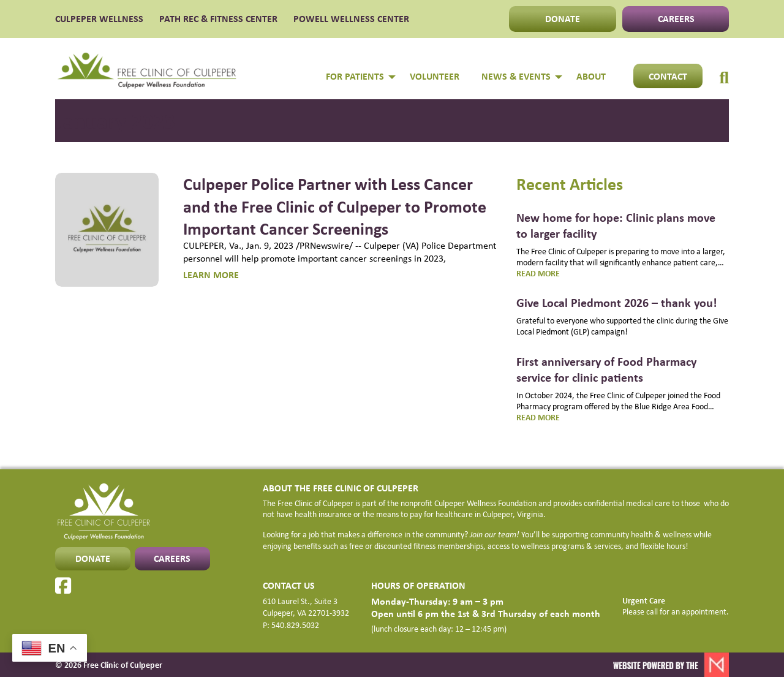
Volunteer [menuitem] (435, 76)
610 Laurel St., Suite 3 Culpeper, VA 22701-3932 (306, 607)
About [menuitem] (591, 76)
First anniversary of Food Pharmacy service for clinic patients (606, 369)
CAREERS (676, 18)
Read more (552, 273)
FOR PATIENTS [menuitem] (355, 76)
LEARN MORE (211, 274)
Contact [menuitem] (668, 76)
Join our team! (495, 534)
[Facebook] (63, 586)
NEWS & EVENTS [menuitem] (516, 76)
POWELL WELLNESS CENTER (351, 19)
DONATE (563, 18)
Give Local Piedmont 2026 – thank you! (617, 302)
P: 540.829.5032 (291, 625)
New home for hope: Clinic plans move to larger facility (616, 225)
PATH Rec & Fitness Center (218, 19)
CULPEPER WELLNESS (99, 19)
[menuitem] (724, 65)
